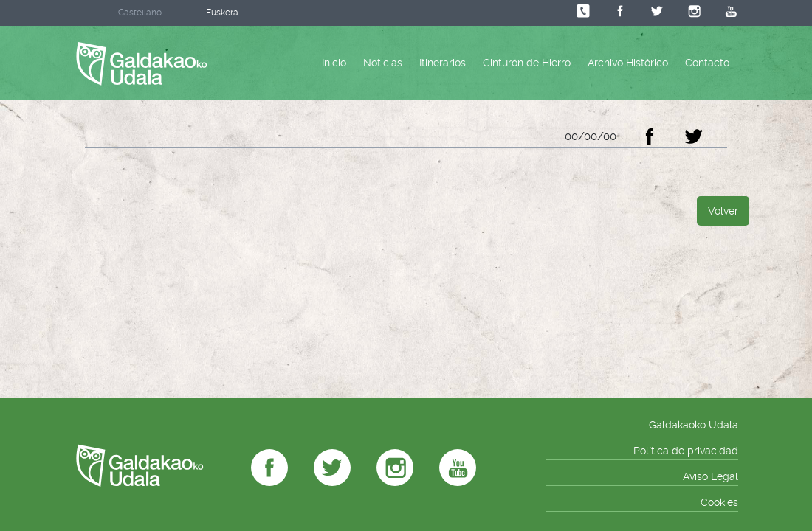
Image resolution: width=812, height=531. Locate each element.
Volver (723, 211)
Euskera (222, 13)
